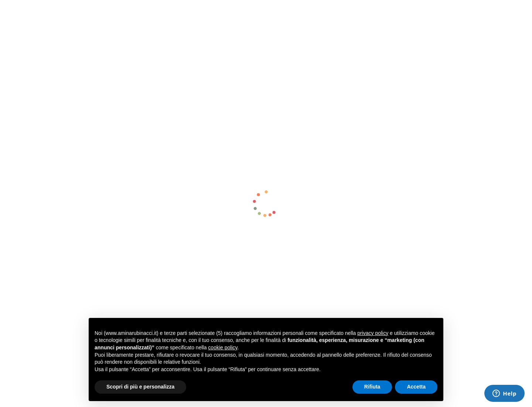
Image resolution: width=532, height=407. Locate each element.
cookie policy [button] (223, 347)
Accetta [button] (416, 387)
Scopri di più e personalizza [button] (140, 387)
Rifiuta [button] (372, 387)
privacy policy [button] (373, 333)
